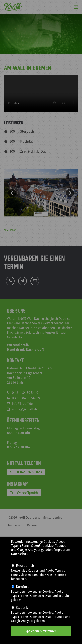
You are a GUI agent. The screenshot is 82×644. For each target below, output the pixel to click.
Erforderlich (25, 565)
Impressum (62, 550)
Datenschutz (20, 554)
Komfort (22, 586)
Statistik (22, 607)
